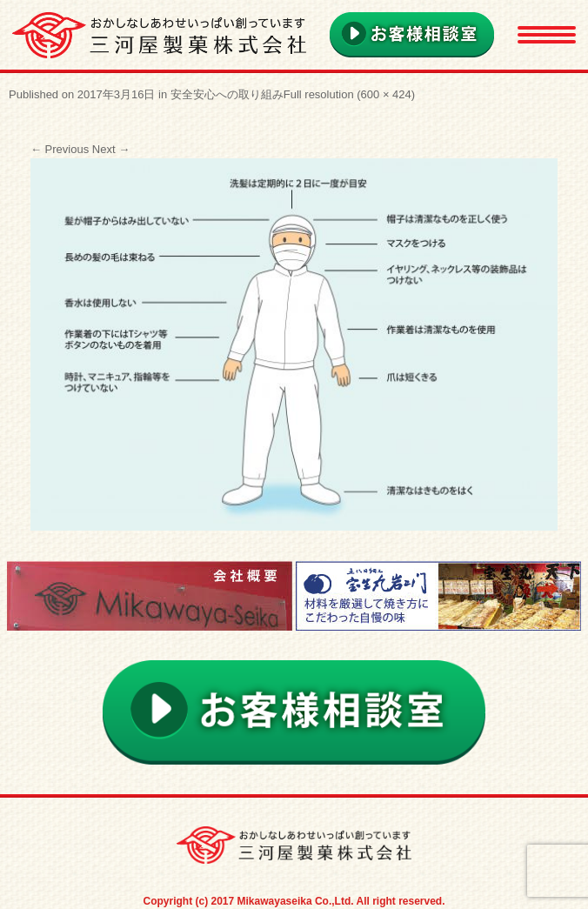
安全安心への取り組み (227, 94)
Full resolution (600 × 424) (349, 94)
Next (111, 149)
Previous (60, 149)
